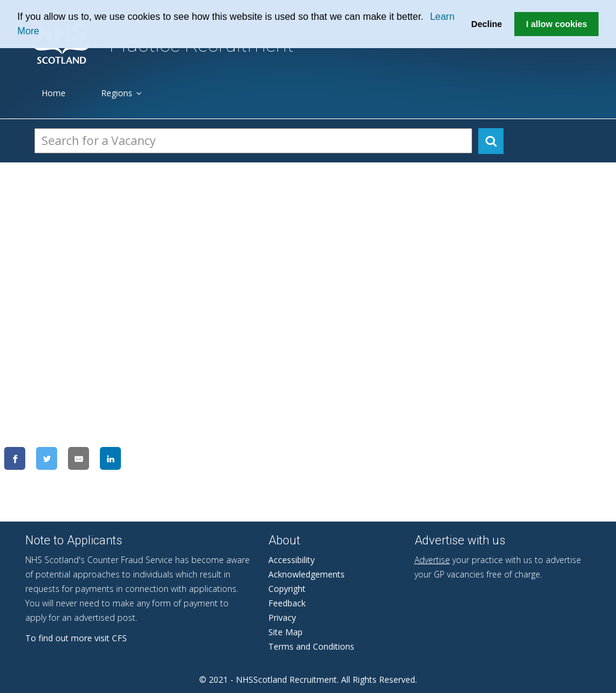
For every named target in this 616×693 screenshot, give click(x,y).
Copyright (287, 589)
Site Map (285, 632)
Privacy (282, 618)
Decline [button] (486, 24)
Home (54, 93)
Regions (121, 93)
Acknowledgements (306, 574)
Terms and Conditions (311, 646)
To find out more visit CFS (76, 638)
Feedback (287, 603)
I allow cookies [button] (556, 24)
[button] (428, 18)
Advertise (432, 560)
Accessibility (291, 560)
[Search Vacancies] (253, 141)
